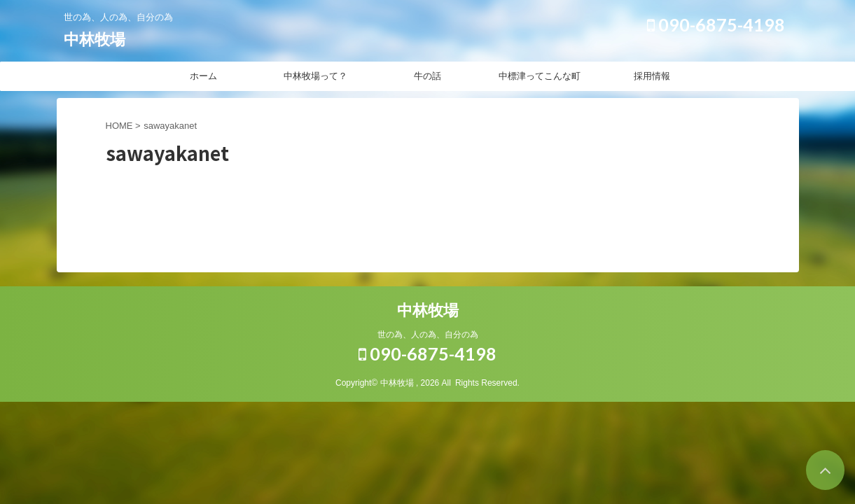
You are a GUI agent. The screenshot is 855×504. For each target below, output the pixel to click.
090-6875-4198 (716, 24)
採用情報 (652, 76)
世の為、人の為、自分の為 (428, 335)
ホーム (203, 76)
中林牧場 (95, 40)
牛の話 (427, 76)
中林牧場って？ (315, 76)
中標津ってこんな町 (540, 76)
